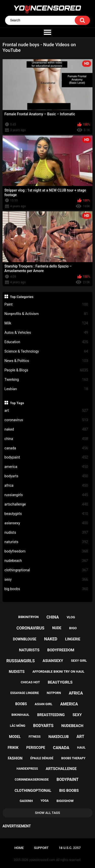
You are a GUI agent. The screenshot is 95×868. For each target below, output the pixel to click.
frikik (13, 748)
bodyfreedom (46, 551)
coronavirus (46, 420)
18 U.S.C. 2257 (70, 848)
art (46, 411)
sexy (46, 580)
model (15, 737)
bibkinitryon (29, 617)
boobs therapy (73, 758)
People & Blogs (46, 370)
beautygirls (46, 514)
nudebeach (46, 561)
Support (41, 848)
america (46, 467)
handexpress (27, 769)
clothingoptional (46, 570)
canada (46, 448)
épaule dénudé (42, 758)
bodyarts (46, 476)
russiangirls (46, 495)
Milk (46, 323)
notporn (54, 693)
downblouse (25, 639)
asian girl (44, 704)
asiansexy (46, 523)
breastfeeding (51, 715)
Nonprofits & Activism (46, 314)
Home (19, 848)
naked (46, 429)
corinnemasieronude (32, 780)
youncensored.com (42, 860)
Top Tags (17, 403)
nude (57, 628)
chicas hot (30, 682)
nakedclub (59, 737)
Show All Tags (48, 813)
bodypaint (46, 457)
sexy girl (79, 661)
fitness (35, 737)
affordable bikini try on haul (59, 672)
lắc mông (18, 726)
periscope (36, 748)
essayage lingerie (25, 693)
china (46, 439)
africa (46, 486)
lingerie (73, 639)
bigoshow (65, 801)
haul (81, 747)
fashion (15, 758)
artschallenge (46, 504)
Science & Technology (46, 351)
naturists (46, 542)
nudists (46, 533)
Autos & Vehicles (46, 333)
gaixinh (26, 801)
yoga (45, 801)
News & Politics (46, 361)
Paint (46, 304)
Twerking (46, 380)
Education (46, 342)
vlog (71, 617)
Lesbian (46, 389)
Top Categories (22, 297)
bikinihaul (20, 715)
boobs (21, 704)
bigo (73, 628)
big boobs (46, 589)
